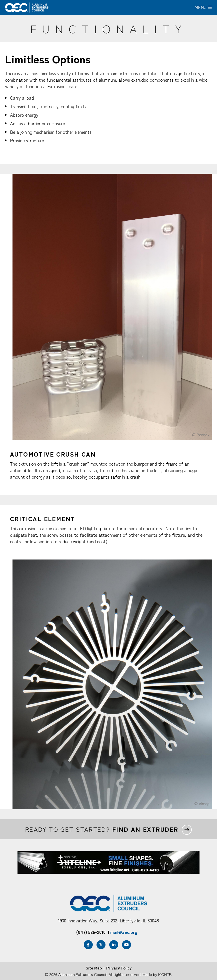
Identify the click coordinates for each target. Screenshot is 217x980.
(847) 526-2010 (91, 932)
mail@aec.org (124, 932)
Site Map (94, 968)
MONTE (165, 974)
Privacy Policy (119, 968)
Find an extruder (145, 829)
